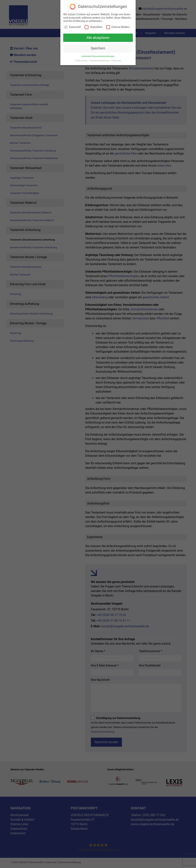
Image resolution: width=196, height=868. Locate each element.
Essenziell (72, 27)
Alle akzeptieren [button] (98, 38)
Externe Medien (118, 27)
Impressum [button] (116, 61)
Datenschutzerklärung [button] (100, 61)
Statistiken (93, 27)
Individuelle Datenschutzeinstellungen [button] (98, 56)
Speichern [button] (98, 48)
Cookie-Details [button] (81, 61)
